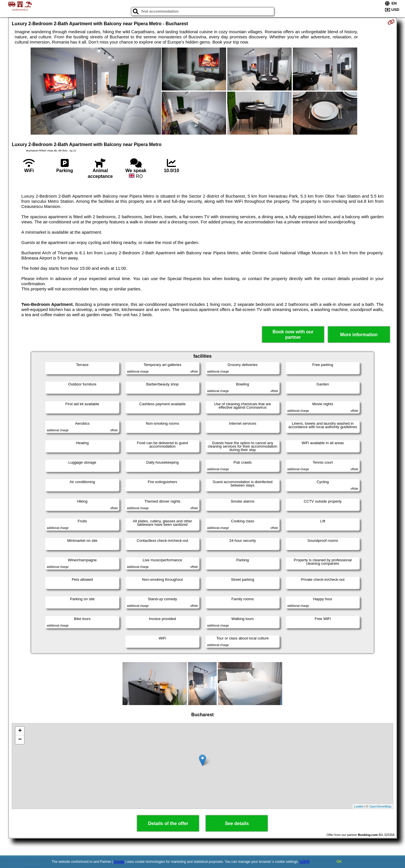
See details (237, 823)
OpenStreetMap (380, 806)
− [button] (20, 740)
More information (359, 335)
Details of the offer (168, 823)
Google (119, 862)
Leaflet (359, 806)
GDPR (305, 862)
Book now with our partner (293, 334)
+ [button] (20, 731)
